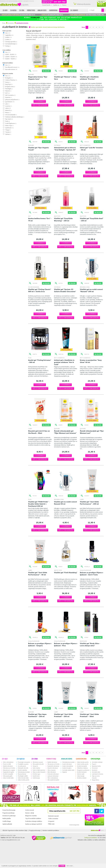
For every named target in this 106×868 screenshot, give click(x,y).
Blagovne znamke (31, 816)
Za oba (22, 10)
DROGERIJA (95, 759)
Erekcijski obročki (23, 768)
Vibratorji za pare (38, 762)
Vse (8, 33)
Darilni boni (36, 776)
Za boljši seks (96, 772)
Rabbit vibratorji (8, 766)
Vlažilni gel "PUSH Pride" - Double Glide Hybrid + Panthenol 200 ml (39, 504)
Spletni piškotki (7, 824)
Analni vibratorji (67, 764)
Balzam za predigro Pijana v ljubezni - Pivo (66, 645)
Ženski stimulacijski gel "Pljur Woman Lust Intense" (65, 432)
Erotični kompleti (82, 766)
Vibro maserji (51, 770)
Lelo (7, 104)
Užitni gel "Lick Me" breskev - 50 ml (91, 149)
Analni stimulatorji (68, 766)
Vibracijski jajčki (8, 776)
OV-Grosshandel (11, 115)
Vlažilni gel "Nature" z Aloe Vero (65, 78)
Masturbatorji (22, 774)
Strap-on (35, 766)
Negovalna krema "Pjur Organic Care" (38, 78)
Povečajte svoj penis (24, 762)
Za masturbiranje (11, 44)
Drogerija (64, 10)
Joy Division (10, 102)
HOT (7, 93)
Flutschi (8, 91)
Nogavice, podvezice (83, 770)
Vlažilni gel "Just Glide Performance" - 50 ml (38, 574)
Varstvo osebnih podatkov (51, 830)
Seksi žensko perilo (83, 762)
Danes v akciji (30, 813)
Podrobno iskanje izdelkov (34, 821)
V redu (62, 866)
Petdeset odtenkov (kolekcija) (15, 117)
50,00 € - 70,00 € (11, 59)
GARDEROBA (81, 759)
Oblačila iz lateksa (82, 768)
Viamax (8, 134)
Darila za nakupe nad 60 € (34, 824)
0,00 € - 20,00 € (11, 54)
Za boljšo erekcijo (97, 762)
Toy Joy (8, 132)
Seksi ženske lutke (23, 778)
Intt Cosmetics (10, 95)
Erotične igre (36, 774)
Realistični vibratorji (53, 766)
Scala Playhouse (11, 123)
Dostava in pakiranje (9, 816)
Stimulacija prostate (24, 772)
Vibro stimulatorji (8, 762)
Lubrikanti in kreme (22, 23)
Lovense (8, 106)
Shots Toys (9, 126)
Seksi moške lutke (8, 778)
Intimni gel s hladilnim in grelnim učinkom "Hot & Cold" (64, 362)
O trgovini (51, 821)
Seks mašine (36, 768)
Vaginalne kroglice (9, 772)
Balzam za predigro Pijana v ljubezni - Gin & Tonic (92, 574)
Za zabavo (74, 10)
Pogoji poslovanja (35, 830)
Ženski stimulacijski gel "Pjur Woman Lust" (92, 432)
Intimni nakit (81, 774)
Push (7, 121)
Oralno (8, 39)
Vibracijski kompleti (53, 780)
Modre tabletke (22, 770)
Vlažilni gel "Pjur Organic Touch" (39, 149)
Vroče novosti (30, 810)
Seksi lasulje (81, 776)
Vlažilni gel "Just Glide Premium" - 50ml (89, 715)
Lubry (8, 108)
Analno (8, 37)
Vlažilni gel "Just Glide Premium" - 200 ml (64, 715)
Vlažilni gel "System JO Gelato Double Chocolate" (65, 290)
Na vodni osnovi (11, 69)
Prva (3, 23)
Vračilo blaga (7, 821)
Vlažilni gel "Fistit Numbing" (66, 573)
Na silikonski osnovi (12, 67)
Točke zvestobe (53, 819)
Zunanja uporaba (11, 42)
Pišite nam (51, 824)
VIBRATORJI (51, 759)
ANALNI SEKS (67, 759)
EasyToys (9, 84)
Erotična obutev (82, 778)
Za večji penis (22, 766)
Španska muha (96, 766)
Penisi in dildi (7, 764)
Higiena (65, 772)
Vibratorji (31, 10)
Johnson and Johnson (12, 100)
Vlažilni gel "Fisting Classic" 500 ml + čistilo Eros (40, 290)
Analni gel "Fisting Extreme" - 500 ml (40, 361)
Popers (94, 764)
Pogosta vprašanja (8, 813)
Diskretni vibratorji (53, 774)
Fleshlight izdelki (23, 776)
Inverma (8, 97)
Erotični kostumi (82, 772)
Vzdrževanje (36, 778)
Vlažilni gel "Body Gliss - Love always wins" (90, 645)
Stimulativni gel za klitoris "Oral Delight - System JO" (65, 149)
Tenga (8, 130)
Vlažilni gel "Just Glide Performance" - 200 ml (89, 503)
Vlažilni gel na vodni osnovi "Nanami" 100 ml (91, 290)
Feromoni (95, 768)
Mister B (8, 110)
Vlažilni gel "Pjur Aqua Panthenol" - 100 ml (37, 715)
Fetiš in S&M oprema (39, 770)
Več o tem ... (70, 866)
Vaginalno (9, 35)
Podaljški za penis (23, 764)
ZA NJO (5, 759)
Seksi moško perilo (24, 780)
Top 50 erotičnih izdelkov (33, 818)
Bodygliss (9, 78)
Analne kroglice (67, 768)
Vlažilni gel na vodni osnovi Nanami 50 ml (65, 503)
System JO (9, 128)
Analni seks (42, 10)
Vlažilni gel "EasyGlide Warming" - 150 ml (63, 220)
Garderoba (53, 10)
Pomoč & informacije (9, 810)
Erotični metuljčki (8, 774)
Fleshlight (9, 89)
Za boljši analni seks (68, 770)
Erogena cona (10, 87)
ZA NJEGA (21, 759)
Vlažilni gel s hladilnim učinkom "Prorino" (89, 78)
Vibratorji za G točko (9, 768)
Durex (8, 82)
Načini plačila (7, 818)
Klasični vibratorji (53, 768)
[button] (40, 101)
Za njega (13, 10)
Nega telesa (95, 780)
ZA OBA (35, 759)
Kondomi (95, 770)
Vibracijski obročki (38, 764)
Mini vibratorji (52, 772)
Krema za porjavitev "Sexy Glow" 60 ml (91, 361)
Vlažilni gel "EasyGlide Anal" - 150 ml (92, 220)
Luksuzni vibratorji (53, 776)
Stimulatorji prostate (68, 762)
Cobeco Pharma (11, 80)
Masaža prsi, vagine (9, 770)
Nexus (8, 113)
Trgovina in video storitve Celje (17, 830)
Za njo (5, 10)
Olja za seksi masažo (39, 772)
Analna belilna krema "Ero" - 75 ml (40, 220)
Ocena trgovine (74, 825)
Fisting (8, 46)
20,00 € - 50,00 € (11, 57)
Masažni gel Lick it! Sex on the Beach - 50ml (39, 432)
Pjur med (9, 119)
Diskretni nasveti (53, 816)
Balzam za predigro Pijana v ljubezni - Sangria (40, 645)
